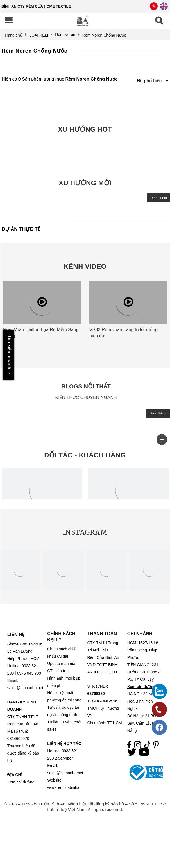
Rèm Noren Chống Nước (35, 51)
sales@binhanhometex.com (72, 773)
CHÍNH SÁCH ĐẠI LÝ (61, 637)
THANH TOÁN (102, 634)
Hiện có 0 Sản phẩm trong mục (60, 79)
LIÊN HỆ (16, 635)
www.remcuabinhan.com (69, 787)
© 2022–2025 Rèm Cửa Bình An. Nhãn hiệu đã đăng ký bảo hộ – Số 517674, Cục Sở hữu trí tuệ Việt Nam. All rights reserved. (85, 807)
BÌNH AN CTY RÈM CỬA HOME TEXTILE (36, 6)
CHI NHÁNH (140, 634)
